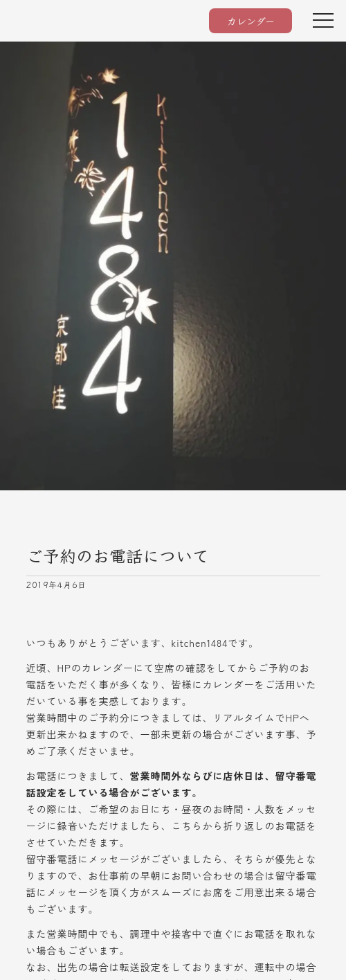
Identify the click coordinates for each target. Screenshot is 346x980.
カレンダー (251, 21)
